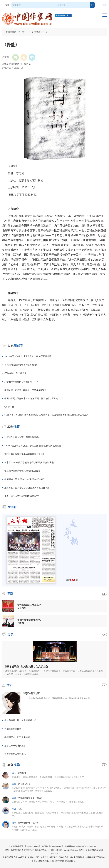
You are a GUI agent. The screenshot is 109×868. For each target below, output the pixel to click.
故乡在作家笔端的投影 (15, 746)
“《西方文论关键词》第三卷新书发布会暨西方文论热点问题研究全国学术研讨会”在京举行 (46, 415)
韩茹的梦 (22, 773)
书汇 (24, 32)
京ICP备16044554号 (33, 846)
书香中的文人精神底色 (15, 754)
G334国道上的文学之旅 (15, 373)
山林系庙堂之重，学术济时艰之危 (20, 720)
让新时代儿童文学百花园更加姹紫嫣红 (22, 437)
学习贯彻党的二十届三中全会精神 (29, 606)
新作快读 (36, 32)
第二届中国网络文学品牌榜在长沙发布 (22, 471)
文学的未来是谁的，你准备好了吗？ (21, 382)
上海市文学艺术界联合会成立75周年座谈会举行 (27, 488)
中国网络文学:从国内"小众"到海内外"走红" (24, 479)
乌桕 (20, 809)
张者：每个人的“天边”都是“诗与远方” (22, 496)
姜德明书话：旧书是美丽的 (17, 737)
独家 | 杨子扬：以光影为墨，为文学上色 (26, 667)
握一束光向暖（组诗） (28, 823)
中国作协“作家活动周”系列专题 (29, 621)
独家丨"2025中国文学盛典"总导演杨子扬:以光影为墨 (29, 462)
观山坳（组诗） (25, 784)
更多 (104, 594)
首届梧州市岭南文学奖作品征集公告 (21, 365)
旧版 (105, 5)
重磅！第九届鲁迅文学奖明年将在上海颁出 (25, 454)
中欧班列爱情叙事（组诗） (30, 798)
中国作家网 (11, 32)
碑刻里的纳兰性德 (13, 729)
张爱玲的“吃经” (32, 693)
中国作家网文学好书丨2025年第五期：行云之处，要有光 (31, 398)
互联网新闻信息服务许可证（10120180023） (82, 846)
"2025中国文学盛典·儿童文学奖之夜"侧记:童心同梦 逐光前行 (33, 446)
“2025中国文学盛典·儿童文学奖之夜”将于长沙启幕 (28, 356)
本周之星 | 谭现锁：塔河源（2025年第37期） (26, 390)
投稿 (7, 5)
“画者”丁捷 (9, 407)
